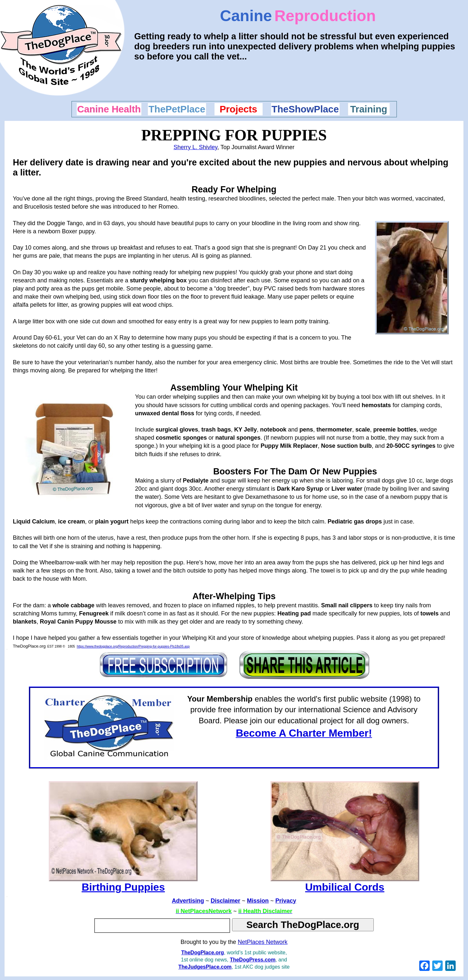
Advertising (188, 901)
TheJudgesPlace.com (205, 967)
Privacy (286, 901)
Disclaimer (225, 901)
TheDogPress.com (253, 960)
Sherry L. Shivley (195, 147)
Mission (258, 901)
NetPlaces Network (263, 942)
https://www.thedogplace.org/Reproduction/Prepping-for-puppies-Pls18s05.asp (133, 646)
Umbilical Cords (345, 887)
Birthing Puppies (123, 887)
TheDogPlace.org (202, 953)
